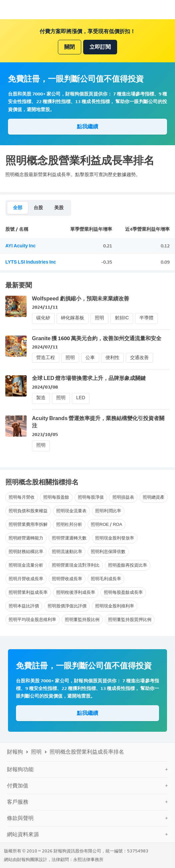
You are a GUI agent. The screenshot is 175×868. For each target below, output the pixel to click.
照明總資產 (154, 497)
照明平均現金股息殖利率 (32, 620)
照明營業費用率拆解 (28, 524)
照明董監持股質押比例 (130, 620)
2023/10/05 (45, 434)
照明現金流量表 (71, 511)
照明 (99, 318)
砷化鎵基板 (73, 318)
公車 (90, 358)
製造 (41, 398)
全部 (18, 208)
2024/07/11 (45, 347)
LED (81, 398)
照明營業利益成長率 (28, 592)
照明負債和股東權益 (28, 511)
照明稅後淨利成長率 (76, 592)
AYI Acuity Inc (20, 246)
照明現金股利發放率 (115, 538)
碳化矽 (43, 318)
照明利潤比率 (108, 511)
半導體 (146, 318)
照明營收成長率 (67, 579)
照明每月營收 (22, 497)
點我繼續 (87, 126)
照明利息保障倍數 (108, 552)
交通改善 (139, 358)
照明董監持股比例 (82, 620)
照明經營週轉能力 (26, 538)
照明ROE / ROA (106, 524)
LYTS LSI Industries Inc (31, 262)
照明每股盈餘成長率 (123, 592)
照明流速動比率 (67, 552)
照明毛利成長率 (106, 579)
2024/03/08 (45, 387)
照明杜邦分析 (69, 524)
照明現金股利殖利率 (115, 606)
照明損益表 (123, 497)
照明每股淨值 (91, 497)
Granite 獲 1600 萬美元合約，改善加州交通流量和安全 (97, 338)
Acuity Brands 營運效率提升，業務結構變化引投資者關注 (98, 422)
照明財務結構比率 (26, 552)
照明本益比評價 (24, 606)
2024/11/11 (45, 307)
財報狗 (15, 752)
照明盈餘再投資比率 (128, 565)
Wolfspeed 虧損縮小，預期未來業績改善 (81, 299)
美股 (59, 208)
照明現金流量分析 (26, 565)
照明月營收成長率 (26, 579)
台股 (38, 208)
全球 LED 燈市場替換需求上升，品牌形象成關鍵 (89, 378)
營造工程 (46, 358)
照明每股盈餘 (56, 497)
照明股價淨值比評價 (67, 606)
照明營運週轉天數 (69, 538)
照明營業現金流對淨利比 (76, 565)
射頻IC (122, 318)
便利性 (112, 358)
